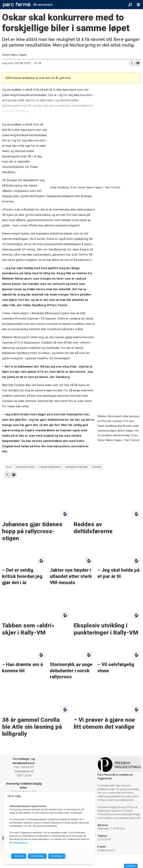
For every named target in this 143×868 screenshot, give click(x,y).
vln (9, 467)
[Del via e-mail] (138, 63)
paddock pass (25, 467)
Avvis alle (19, 856)
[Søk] (130, 5)
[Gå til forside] (17, 5)
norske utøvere (77, 467)
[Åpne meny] (138, 5)
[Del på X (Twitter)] (132, 63)
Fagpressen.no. (20, 843)
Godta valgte (37, 856)
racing (97, 467)
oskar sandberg (50, 467)
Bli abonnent (43, 5)
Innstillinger (131, 866)
